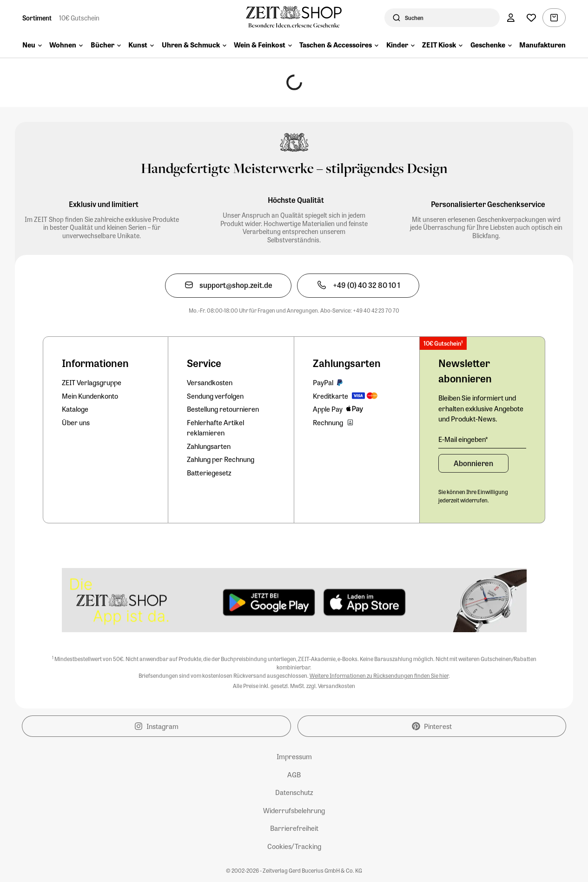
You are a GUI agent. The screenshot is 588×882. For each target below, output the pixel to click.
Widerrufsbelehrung (294, 810)
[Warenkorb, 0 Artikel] (554, 18)
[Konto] (511, 18)
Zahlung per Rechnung (221, 459)
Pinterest (432, 726)
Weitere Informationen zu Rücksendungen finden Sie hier (379, 675)
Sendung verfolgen (215, 396)
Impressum (294, 756)
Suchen (414, 18)
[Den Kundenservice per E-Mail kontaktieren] (228, 286)
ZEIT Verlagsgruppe (92, 382)
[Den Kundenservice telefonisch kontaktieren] (358, 286)
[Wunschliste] (531, 18)
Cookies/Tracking (294, 846)
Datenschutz (294, 792)
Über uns (76, 422)
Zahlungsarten (209, 446)
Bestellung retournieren (223, 409)
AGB (294, 775)
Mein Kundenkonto (90, 396)
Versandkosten (210, 382)
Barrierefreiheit (294, 828)
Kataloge (75, 409)
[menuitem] (32, 46)
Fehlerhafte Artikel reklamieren (215, 428)
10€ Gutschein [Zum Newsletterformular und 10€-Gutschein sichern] (79, 18)
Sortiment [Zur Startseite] (37, 18)
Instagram (156, 726)
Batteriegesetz (209, 473)
